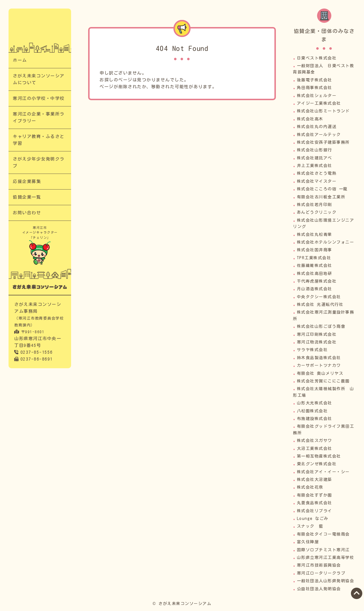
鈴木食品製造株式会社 (319, 358)
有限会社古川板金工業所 (321, 197)
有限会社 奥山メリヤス (320, 373)
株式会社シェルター (317, 96)
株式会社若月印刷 (315, 205)
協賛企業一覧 (27, 197)
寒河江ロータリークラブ (321, 573)
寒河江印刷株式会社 (317, 334)
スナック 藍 (310, 526)
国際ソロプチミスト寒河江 (323, 550)
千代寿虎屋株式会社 (317, 281)
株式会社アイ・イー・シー (323, 472)
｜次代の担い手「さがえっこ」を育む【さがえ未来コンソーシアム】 (40, 29)
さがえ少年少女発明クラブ (39, 162)
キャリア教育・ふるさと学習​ (39, 140)
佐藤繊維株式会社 (315, 266)
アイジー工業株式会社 (319, 103)
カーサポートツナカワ (319, 365)
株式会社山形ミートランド (323, 111)
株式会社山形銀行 (315, 150)
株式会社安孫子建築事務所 (323, 142)
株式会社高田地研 (315, 273)
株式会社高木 (310, 119)
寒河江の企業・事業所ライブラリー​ (39, 117)
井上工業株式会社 (315, 166)
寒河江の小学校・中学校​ (39, 98)
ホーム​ (20, 60)
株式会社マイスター (317, 181)
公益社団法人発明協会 (319, 589)
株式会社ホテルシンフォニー (326, 242)
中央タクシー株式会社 (319, 297)
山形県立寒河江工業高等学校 (326, 557)
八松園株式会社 (312, 411)
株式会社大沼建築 (315, 480)
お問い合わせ (27, 213)
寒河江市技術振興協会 (319, 565)
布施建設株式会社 (315, 419)
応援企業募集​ (27, 181)
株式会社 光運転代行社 (320, 305)
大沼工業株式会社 (315, 449)
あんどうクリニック (317, 212)
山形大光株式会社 (315, 403)
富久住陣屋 (308, 542)
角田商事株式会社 (315, 88)
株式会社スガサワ (315, 441)
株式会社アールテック (319, 135)
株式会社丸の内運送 (317, 127)
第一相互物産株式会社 (319, 456)
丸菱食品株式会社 (315, 503)
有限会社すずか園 (315, 495)
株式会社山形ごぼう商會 (321, 326)
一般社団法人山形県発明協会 (326, 581)
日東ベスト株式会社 (317, 58)
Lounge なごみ (313, 519)
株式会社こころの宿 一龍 (322, 189)
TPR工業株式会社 (314, 258)
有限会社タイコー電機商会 (323, 534)
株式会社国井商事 (315, 250)
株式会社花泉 (310, 487)
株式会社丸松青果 (315, 234)
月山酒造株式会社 (315, 289)
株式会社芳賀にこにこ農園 (323, 381)
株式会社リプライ (315, 511)
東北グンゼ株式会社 (317, 464)
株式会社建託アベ (315, 158)
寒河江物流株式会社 (317, 342)
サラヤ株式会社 (312, 350)
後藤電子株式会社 (315, 80)
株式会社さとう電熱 (317, 173)
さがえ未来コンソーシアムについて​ (39, 79)
